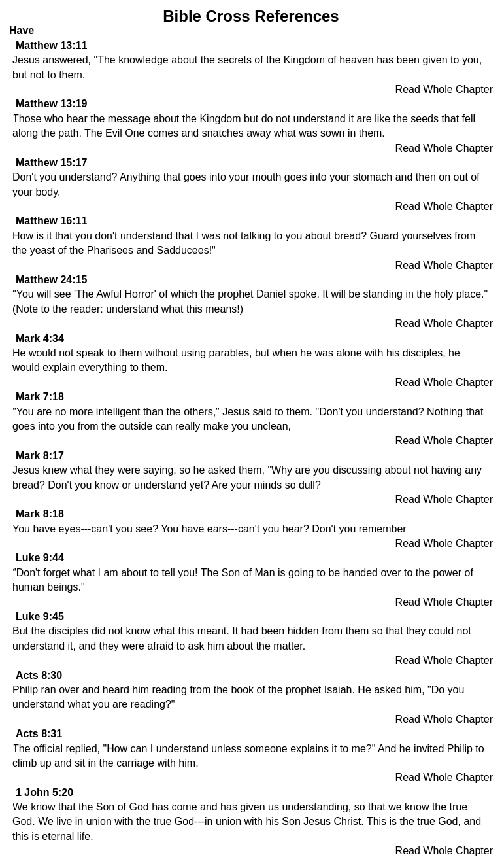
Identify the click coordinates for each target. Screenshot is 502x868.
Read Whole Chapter (444, 89)
